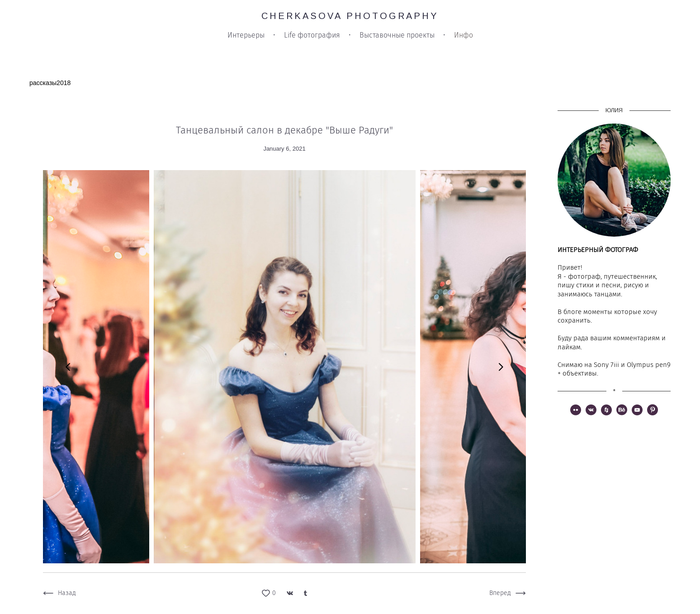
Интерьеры (246, 35)
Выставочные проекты (397, 35)
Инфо (464, 35)
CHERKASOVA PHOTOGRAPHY (350, 16)
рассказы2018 (50, 83)
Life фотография (312, 35)
